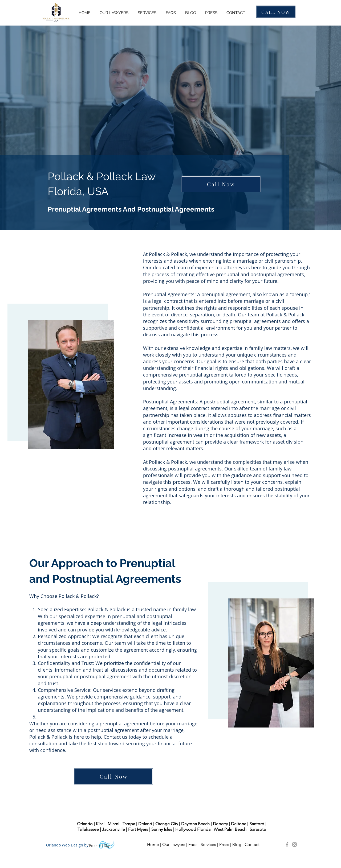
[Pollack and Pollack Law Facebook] (287, 844)
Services (208, 844)
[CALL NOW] (276, 12)
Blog (237, 844)
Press (224, 844)
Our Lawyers (174, 844)
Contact (253, 844)
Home (153, 844)
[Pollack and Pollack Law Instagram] (295, 844)
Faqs (193, 844)
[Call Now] (221, 184)
